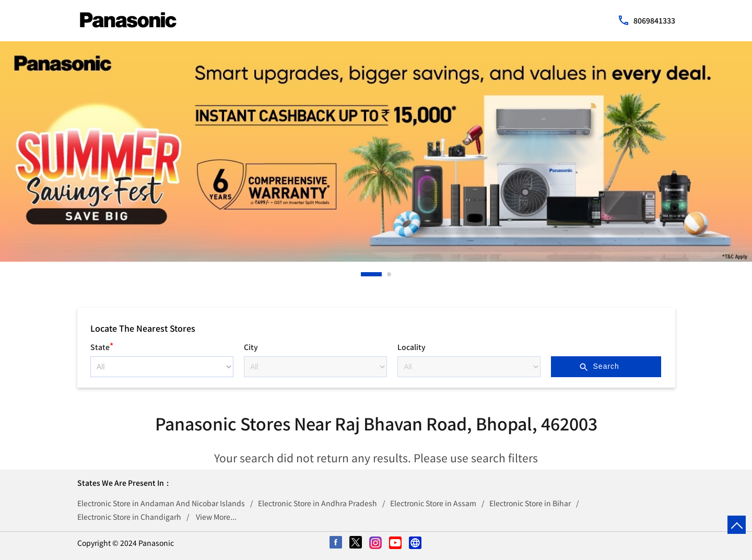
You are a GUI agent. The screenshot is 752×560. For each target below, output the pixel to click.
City (251, 347)
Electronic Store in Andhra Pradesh (318, 503)
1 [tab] (363, 274)
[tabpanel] (376, 151)
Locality (412, 347)
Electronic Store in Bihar (530, 503)
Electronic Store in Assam (433, 503)
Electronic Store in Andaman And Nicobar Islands (161, 503)
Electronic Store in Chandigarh (129, 517)
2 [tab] (390, 274)
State (102, 346)
